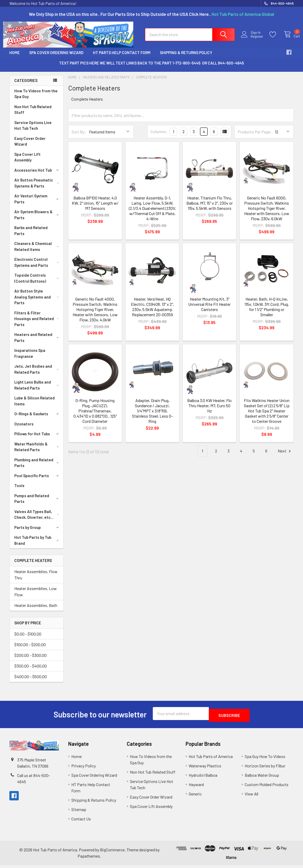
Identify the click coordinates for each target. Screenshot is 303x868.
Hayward (196, 787)
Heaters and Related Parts (37, 342)
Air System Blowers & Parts (37, 219)
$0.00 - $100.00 (28, 639)
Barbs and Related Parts (31, 235)
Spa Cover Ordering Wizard (56, 57)
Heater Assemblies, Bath (36, 610)
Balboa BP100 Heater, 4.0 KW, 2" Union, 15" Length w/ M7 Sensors (95, 208)
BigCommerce (112, 853)
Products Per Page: (255, 136)
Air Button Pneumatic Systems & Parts (37, 188)
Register (253, 40)
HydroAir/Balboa (203, 778)
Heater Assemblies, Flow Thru (36, 579)
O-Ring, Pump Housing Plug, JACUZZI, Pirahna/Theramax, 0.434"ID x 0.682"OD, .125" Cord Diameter (95, 415)
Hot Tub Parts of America (211, 759)
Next (285, 456)
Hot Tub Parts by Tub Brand (37, 545)
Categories (26, 85)
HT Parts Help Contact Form (122, 57)
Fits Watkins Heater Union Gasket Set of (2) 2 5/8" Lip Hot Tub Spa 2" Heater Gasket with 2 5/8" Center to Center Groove (267, 415)
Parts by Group (37, 532)
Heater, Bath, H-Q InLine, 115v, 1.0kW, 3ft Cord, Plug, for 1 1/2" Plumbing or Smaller (267, 311)
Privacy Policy (84, 769)
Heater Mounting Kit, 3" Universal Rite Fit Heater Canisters (209, 309)
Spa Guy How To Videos (265, 759)
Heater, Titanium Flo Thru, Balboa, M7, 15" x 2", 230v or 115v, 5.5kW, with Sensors (210, 208)
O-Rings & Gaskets (37, 418)
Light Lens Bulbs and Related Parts (37, 390)
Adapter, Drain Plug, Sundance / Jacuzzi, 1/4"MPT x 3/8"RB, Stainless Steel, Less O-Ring (152, 415)
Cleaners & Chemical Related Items (37, 251)
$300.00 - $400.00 (31, 671)
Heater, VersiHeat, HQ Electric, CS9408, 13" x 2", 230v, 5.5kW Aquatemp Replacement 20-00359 (152, 311)
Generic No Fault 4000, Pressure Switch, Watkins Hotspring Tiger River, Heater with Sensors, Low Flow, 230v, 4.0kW (95, 314)
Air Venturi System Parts (37, 203)
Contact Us (81, 822)
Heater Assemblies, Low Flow (36, 596)
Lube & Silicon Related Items (34, 406)
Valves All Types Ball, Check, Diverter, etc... (38, 519)
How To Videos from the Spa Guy (36, 98)
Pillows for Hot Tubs (37, 438)
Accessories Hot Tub (37, 175)
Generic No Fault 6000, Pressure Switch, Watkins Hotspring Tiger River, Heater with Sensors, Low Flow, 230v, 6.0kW (267, 213)
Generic (195, 797)
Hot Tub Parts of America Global (243, 14)
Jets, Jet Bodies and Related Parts (37, 374)
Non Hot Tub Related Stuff (33, 114)
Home (15, 57)
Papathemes (89, 859)
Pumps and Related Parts (37, 503)
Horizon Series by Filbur (265, 769)
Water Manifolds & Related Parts (37, 452)
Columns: (159, 136)
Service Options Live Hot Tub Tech (33, 130)
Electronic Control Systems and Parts (37, 267)
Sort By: (79, 136)
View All (251, 797)
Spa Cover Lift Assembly (27, 162)
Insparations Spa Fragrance (30, 358)
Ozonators (24, 429)
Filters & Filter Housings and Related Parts (38, 323)
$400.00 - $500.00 (31, 681)
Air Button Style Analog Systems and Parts (38, 302)
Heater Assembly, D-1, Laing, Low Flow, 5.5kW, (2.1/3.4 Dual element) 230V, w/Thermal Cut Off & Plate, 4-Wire (152, 213)
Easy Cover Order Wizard (30, 146)
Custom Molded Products (267, 787)
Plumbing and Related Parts (37, 467)
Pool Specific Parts (37, 480)
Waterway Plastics (205, 769)
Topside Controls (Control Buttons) (37, 283)
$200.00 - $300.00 (30, 660)
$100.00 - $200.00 (30, 649)
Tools (19, 490)
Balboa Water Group (262, 778)
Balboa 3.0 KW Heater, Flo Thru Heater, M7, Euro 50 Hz (209, 410)
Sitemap (79, 812)
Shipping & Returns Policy (186, 57)
